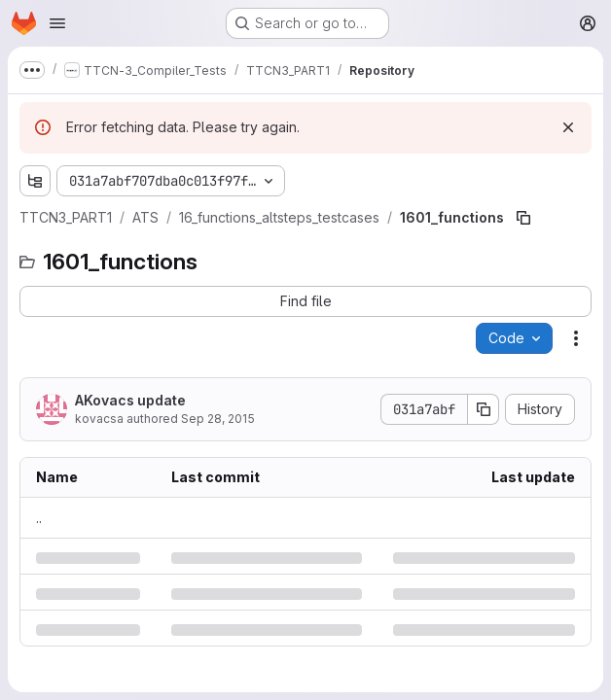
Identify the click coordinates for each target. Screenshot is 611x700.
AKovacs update (130, 400)
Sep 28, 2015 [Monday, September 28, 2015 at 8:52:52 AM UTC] (218, 419)
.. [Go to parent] (39, 518)
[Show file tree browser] (35, 181)
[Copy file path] (523, 218)
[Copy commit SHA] (484, 409)
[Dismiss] (568, 127)
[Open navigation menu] (57, 23)
